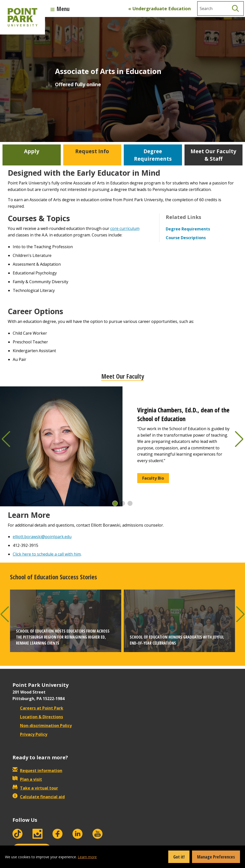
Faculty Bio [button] (153, 478)
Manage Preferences (216, 857)
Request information (37, 771)
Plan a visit (27, 779)
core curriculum (125, 228)
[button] (115, 503)
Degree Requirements (188, 229)
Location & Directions (38, 717)
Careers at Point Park (38, 708)
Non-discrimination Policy (42, 726)
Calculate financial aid (39, 797)
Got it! (179, 857)
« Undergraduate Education (159, 8)
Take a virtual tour (35, 788)
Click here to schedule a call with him (47, 554)
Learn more (87, 857)
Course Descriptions (186, 238)
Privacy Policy (30, 734)
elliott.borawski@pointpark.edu (42, 537)
